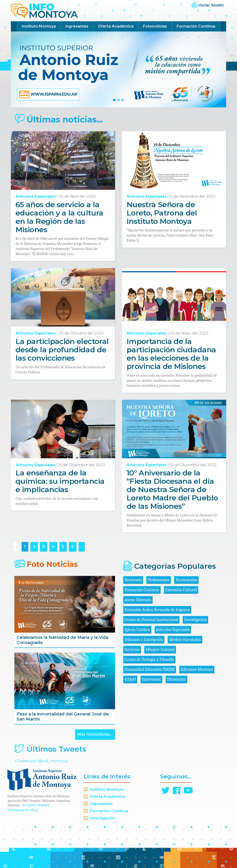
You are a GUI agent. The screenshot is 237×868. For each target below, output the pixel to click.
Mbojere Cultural (160, 650)
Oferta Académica (116, 26)
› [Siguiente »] (82, 547)
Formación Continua (196, 26)
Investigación (195, 620)
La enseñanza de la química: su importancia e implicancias (60, 481)
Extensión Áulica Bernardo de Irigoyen (157, 610)
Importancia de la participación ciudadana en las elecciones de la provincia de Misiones (171, 354)
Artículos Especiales (36, 196)
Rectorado (133, 580)
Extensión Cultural (181, 590)
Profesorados (159, 580)
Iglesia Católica (137, 630)
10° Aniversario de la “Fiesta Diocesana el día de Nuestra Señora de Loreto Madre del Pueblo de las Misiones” (172, 489)
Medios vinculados (185, 640)
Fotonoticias (155, 26)
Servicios (132, 650)
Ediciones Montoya (197, 670)
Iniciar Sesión (211, 5)
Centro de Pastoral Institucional (151, 620)
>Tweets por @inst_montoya (41, 761)
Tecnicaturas (186, 580)
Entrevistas (151, 679)
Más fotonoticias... (95, 734)
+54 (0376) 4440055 (35, 805)
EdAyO (130, 679)
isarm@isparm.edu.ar (23, 810)
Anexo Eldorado (138, 600)
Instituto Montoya (39, 26)
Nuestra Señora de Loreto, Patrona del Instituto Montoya (162, 213)
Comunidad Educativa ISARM (150, 670)
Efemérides (176, 679)
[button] (27, 69)
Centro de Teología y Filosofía (149, 660)
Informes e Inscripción (144, 640)
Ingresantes (77, 26)
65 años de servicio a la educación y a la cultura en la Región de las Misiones (59, 217)
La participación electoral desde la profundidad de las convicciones (62, 350)
